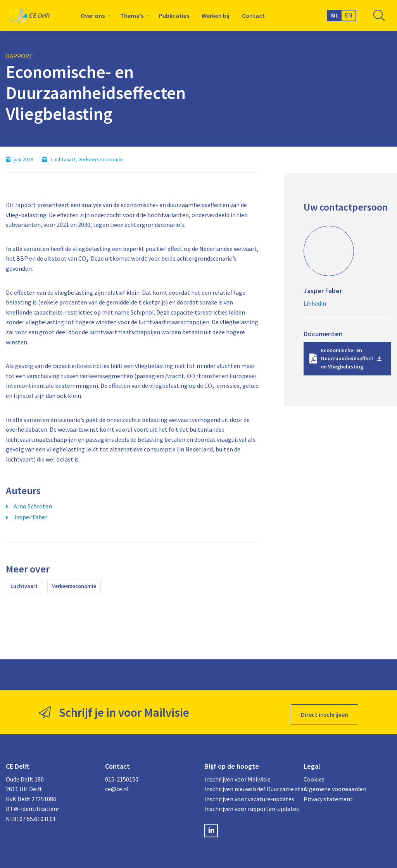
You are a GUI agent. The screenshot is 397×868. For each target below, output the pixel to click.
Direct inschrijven (325, 710)
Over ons (93, 16)
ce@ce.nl (117, 785)
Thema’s (132, 16)
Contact (253, 16)
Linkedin (315, 303)
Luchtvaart (24, 586)
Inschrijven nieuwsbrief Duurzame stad (248, 785)
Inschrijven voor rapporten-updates (248, 804)
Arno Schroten (33, 506)
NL (335, 15)
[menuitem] (94, 16)
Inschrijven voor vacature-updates (248, 795)
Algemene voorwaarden (335, 785)
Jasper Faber (30, 517)
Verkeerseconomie (74, 586)
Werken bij (216, 16)
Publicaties (174, 16)
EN (349, 15)
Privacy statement (328, 795)
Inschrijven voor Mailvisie (237, 775)
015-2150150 (122, 775)
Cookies (314, 775)
